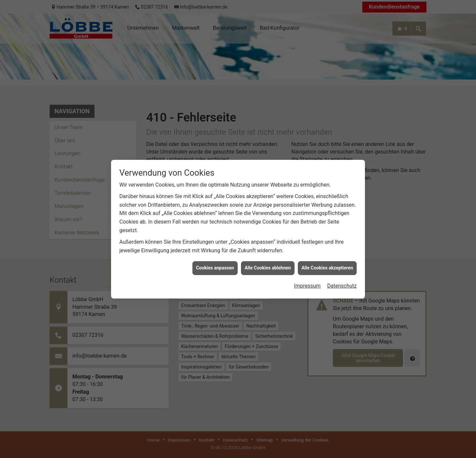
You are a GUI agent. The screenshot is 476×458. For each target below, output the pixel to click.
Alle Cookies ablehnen (268, 264)
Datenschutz (342, 282)
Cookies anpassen (215, 264)
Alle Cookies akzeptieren (327, 264)
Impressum (307, 282)
